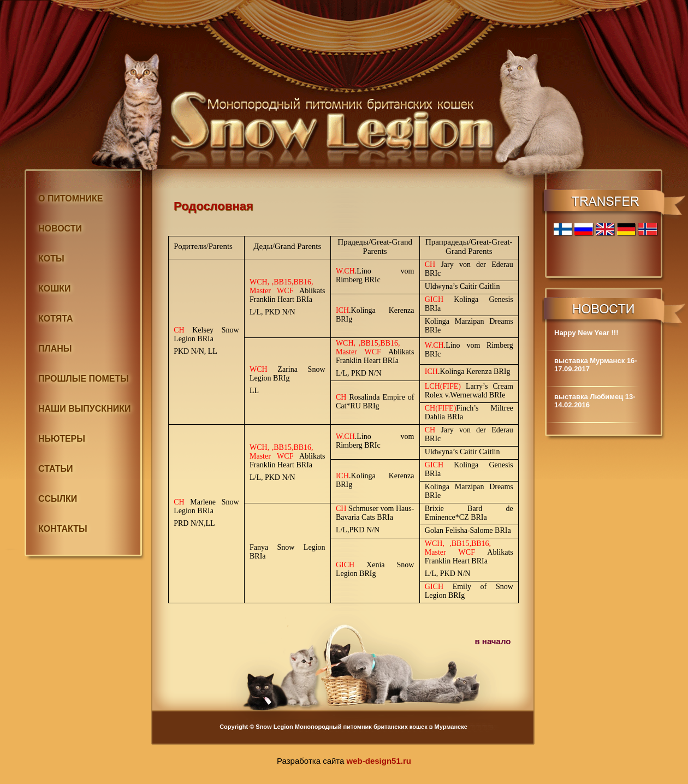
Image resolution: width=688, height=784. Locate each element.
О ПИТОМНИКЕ (71, 198)
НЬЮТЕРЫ (62, 439)
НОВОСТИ (60, 228)
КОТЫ (51, 259)
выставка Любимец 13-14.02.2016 (595, 401)
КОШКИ (55, 289)
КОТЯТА (56, 319)
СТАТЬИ (55, 469)
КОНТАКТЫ (63, 529)
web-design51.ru (379, 761)
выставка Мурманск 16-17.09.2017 (596, 365)
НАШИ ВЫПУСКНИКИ (84, 409)
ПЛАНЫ (55, 349)
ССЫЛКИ (58, 499)
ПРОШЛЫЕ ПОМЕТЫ (84, 379)
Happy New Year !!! (586, 333)
